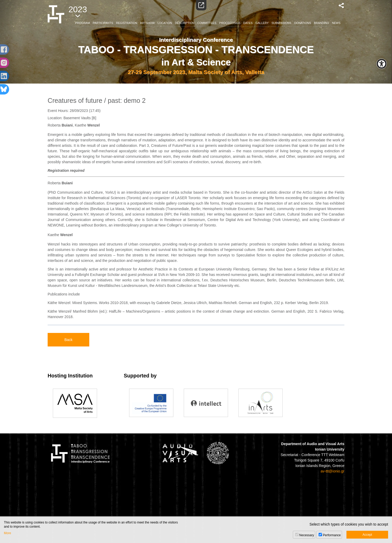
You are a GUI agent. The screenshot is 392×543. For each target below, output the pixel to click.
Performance (332, 535)
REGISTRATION (127, 23)
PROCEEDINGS (230, 23)
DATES (248, 23)
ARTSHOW (147, 23)
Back (68, 340)
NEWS (336, 23)
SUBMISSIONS (281, 23)
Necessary (307, 535)
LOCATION (165, 23)
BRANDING (321, 23)
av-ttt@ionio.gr (333, 471)
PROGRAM (83, 23)
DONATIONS (303, 23)
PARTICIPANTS (103, 23)
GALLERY (262, 23)
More (7, 533)
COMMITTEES (207, 23)
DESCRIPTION (185, 23)
